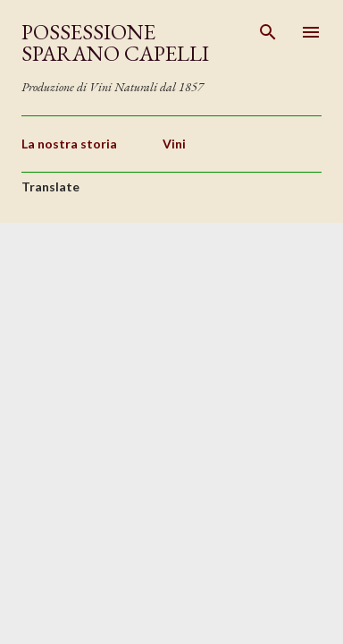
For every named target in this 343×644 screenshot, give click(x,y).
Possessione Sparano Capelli (115, 42)
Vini (174, 144)
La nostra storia (69, 144)
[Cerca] (268, 32)
